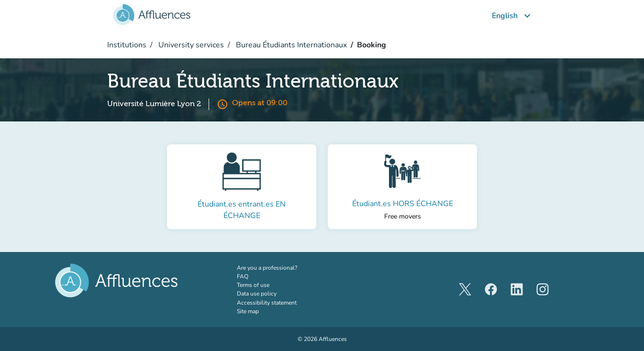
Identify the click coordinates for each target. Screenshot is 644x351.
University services (190, 45)
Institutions (127, 45)
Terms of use (253, 285)
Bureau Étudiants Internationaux (290, 45)
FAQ (243, 276)
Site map (248, 311)
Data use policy (257, 294)
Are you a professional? (279, 268)
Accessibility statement (267, 303)
